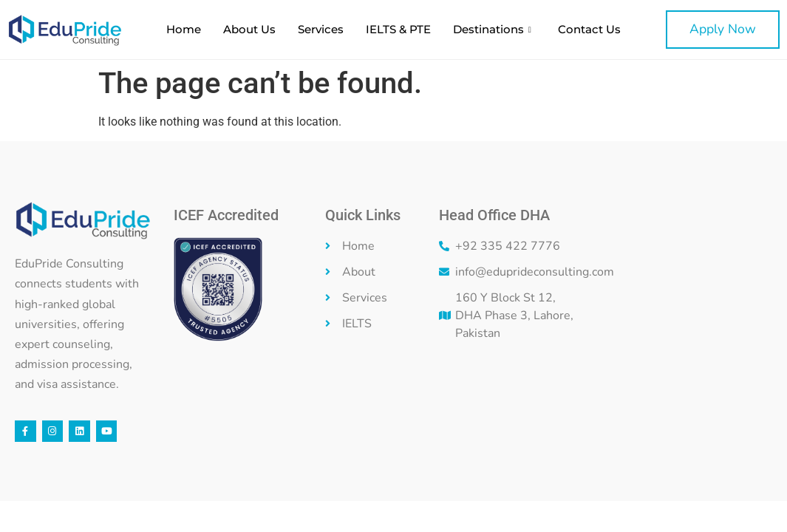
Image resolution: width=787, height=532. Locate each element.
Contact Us (589, 29)
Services (321, 29)
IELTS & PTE (398, 29)
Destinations (492, 29)
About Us (249, 29)
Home (184, 29)
